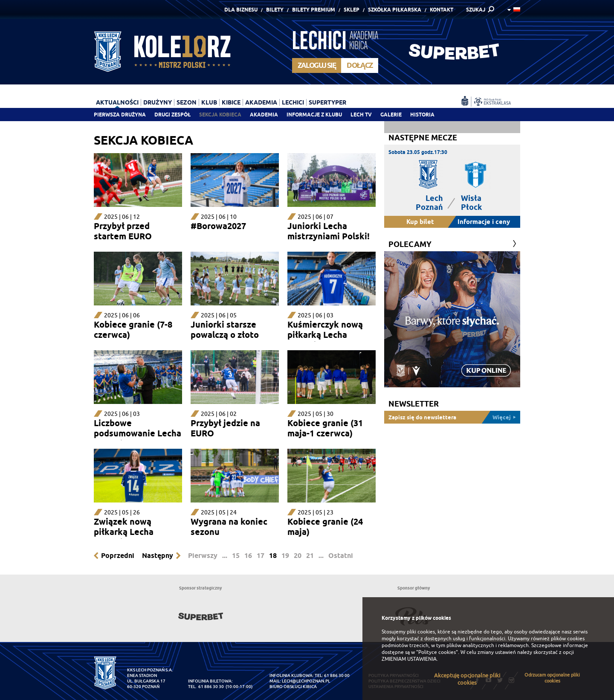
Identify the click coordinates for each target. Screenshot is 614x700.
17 (261, 556)
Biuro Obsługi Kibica (293, 687)
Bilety (275, 10)
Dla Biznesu (241, 10)
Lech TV (361, 115)
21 (310, 556)
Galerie (391, 115)
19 (285, 556)
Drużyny (158, 102)
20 (298, 556)
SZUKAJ (476, 10)
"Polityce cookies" (437, 652)
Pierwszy (203, 556)
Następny (158, 556)
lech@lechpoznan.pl (306, 681)
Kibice (231, 102)
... (225, 556)
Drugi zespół (172, 115)
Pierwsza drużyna (120, 115)
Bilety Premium (314, 10)
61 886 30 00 (337, 675)
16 (248, 556)
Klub (209, 102)
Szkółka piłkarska (395, 10)
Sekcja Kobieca (220, 115)
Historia (422, 115)
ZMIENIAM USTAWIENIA (409, 659)
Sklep (352, 10)
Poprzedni (118, 556)
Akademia (264, 115)
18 (273, 556)
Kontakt (442, 10)
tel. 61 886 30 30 (206, 687)
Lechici (293, 102)
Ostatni (341, 556)
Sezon (187, 102)
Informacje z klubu (314, 115)
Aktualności (117, 102)
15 (236, 556)
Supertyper (327, 102)
